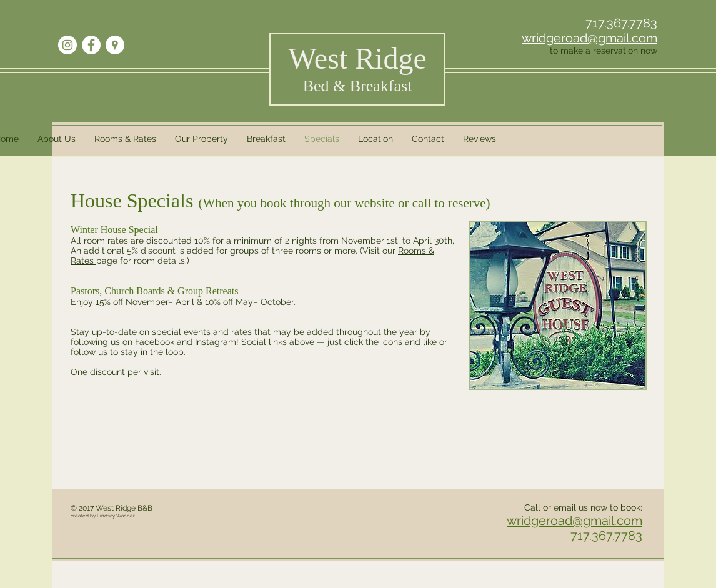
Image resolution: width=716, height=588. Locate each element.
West (357, 58)
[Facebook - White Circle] (91, 45)
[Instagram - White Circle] (67, 45)
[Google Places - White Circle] (115, 45)
